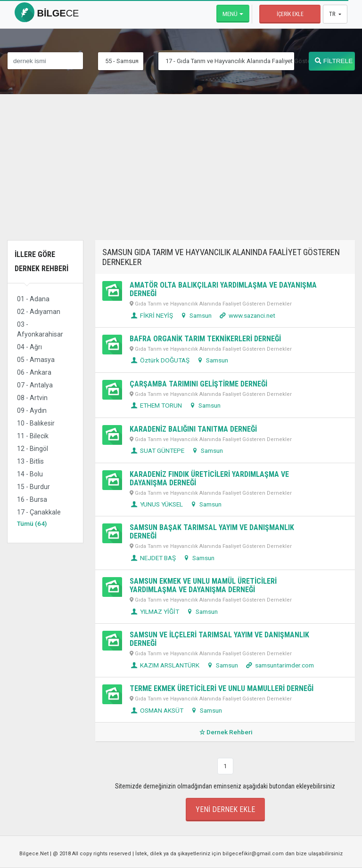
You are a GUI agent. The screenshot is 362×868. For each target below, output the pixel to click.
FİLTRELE (334, 61)
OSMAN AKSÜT (156, 710)
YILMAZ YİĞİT (154, 611)
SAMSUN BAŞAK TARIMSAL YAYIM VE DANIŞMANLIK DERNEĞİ (212, 532)
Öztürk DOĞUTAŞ (160, 360)
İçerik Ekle (290, 14)
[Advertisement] (181, 174)
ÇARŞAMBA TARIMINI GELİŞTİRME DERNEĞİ (198, 384)
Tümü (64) (32, 523)
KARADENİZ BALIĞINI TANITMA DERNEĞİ (193, 429)
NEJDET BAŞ (153, 558)
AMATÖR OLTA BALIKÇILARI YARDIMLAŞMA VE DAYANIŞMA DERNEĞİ (223, 289)
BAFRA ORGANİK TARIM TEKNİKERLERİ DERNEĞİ (205, 339)
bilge (47, 13)
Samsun (195, 315)
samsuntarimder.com (279, 665)
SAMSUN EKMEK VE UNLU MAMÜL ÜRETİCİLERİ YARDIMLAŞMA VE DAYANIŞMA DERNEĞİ (203, 585)
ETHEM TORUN (156, 405)
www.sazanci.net (246, 315)
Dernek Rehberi (225, 732)
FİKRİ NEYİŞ (151, 315)
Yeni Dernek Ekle (225, 809)
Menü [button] (230, 14)
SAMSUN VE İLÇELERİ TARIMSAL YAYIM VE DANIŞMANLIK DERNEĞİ (219, 639)
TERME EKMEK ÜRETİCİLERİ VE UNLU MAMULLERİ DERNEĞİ (222, 688)
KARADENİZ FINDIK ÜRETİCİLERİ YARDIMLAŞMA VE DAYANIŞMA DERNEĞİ (209, 478)
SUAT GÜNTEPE (157, 450)
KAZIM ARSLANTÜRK (165, 665)
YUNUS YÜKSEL (156, 504)
